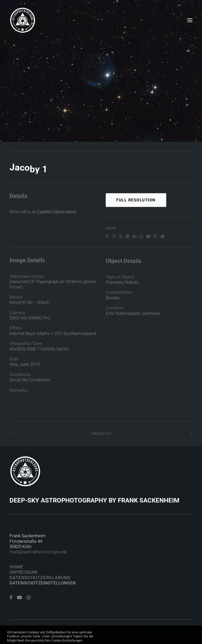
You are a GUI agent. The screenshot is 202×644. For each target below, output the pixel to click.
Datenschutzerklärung (40, 578)
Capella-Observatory (57, 221)
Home (16, 567)
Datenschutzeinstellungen (43, 583)
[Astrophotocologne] (23, 20)
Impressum (23, 572)
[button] (190, 20)
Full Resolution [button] (136, 220)
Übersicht (101, 434)
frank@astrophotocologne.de (38, 552)
